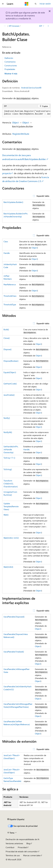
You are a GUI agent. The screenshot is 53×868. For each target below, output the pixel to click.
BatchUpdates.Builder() (13, 202)
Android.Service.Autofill (31, 88)
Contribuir (10, 847)
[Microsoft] (27, 4)
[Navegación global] (3, 4)
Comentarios (10, 62)
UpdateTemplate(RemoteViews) (11, 506)
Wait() (6, 515)
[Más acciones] (48, 26)
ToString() (8, 469)
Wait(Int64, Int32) (11, 538)
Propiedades (10, 69)
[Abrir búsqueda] (36, 4)
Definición (9, 58)
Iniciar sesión (45, 4)
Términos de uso (13, 855)
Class (6, 241)
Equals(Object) (10, 372)
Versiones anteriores (14, 843)
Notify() (7, 418)
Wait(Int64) (8, 567)
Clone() (7, 338)
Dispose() (7, 349)
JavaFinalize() (9, 395)
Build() (6, 329)
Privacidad (22, 847)
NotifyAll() (8, 432)
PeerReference (10, 284)
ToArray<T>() (9, 458)
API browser (14, 26)
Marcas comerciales (32, 855)
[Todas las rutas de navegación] (5, 26)
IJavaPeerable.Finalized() (14, 652)
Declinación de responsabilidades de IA (22, 839)
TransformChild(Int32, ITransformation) (11, 484)
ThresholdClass (10, 296)
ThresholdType (10, 304)
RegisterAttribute (21, 134)
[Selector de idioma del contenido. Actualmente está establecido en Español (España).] (16, 819)
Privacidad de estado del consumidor (22, 851)
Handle (7, 253)
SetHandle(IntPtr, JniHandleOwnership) (11, 449)
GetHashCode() (10, 384)
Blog (28, 843)
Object (15, 122)
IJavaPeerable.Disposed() (14, 617)
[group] (26, 113)
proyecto (7, 173)
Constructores (11, 65)
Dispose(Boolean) (11, 361)
